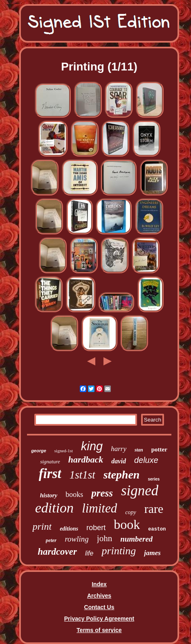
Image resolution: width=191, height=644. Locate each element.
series (154, 479)
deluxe (146, 460)
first (50, 474)
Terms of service (99, 630)
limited (99, 508)
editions (69, 529)
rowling (76, 539)
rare (154, 509)
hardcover (57, 552)
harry (119, 449)
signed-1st (64, 451)
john (104, 538)
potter (159, 449)
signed (140, 491)
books (74, 494)
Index (99, 584)
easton (157, 529)
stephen (122, 475)
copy (130, 512)
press (102, 493)
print (42, 526)
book (127, 524)
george (39, 451)
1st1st (82, 475)
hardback (86, 459)
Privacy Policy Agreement (99, 619)
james (152, 553)
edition (54, 508)
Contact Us (99, 607)
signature (50, 461)
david (119, 461)
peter (51, 540)
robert (96, 528)
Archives (99, 596)
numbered (136, 539)
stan (139, 450)
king (92, 446)
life (89, 553)
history (49, 495)
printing (119, 551)
